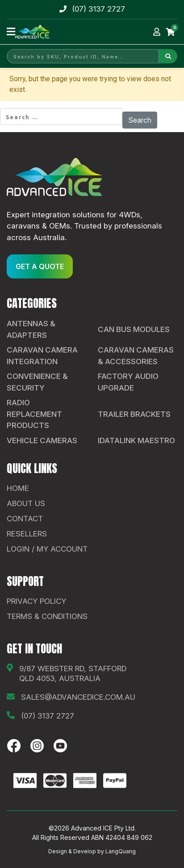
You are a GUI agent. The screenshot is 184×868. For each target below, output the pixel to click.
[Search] (168, 56)
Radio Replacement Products (34, 414)
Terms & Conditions (47, 616)
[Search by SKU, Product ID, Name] (83, 56)
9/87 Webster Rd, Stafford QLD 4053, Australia (73, 673)
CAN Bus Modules (134, 329)
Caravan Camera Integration (42, 356)
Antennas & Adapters (31, 329)
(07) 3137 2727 (98, 9)
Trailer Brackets (134, 414)
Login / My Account (47, 549)
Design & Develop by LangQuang (92, 851)
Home (18, 488)
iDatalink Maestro (136, 440)
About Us (26, 503)
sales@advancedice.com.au (78, 697)
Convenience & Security (37, 382)
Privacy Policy (36, 601)
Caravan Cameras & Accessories (136, 356)
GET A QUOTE (40, 266)
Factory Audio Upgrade (128, 382)
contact (25, 519)
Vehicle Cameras (42, 440)
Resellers (27, 534)
